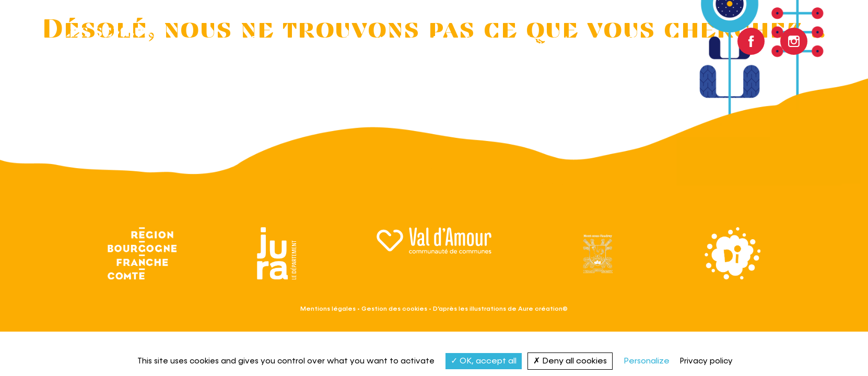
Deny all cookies (570, 361)
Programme (284, 41)
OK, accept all (484, 361)
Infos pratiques (556, 41)
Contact (650, 41)
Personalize (647, 361)
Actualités (459, 41)
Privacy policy (706, 361)
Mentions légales (328, 309)
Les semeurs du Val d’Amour (124, 41)
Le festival (374, 41)
